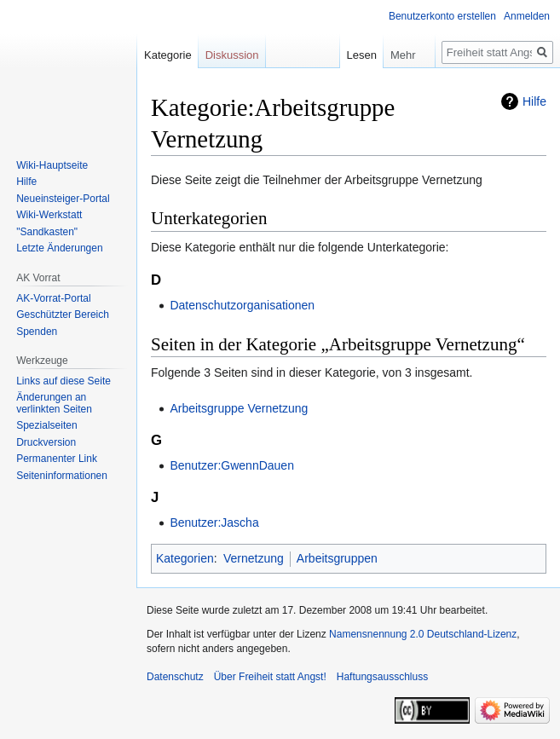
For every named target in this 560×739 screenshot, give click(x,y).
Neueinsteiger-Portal (63, 199)
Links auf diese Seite (64, 381)
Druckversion (46, 442)
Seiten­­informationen (62, 476)
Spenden (37, 332)
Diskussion (232, 55)
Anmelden (527, 16)
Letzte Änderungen (59, 248)
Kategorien (185, 558)
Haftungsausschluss (382, 677)
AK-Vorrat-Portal (53, 298)
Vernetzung (254, 558)
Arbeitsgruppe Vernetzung (239, 408)
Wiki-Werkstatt (49, 215)
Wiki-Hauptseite (52, 165)
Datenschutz (175, 677)
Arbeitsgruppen (337, 558)
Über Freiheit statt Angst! (270, 677)
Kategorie (168, 55)
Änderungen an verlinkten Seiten (54, 403)
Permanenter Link (57, 459)
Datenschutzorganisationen (242, 305)
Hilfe (534, 101)
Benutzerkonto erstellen (442, 16)
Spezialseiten (46, 425)
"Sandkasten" (47, 232)
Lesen (350, 55)
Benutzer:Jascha (214, 522)
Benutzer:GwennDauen (232, 465)
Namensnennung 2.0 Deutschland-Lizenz (423, 634)
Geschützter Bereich (63, 315)
